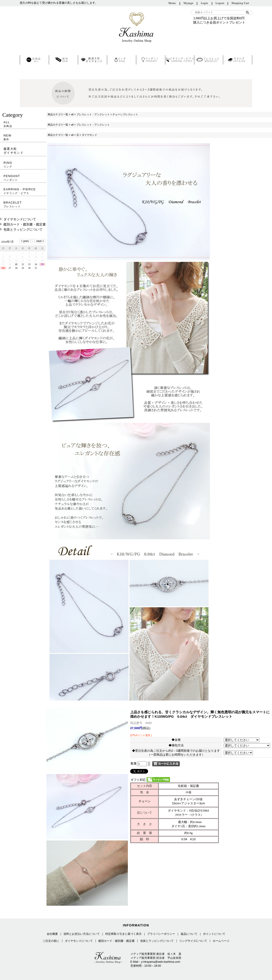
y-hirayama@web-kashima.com (161, 962)
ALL (23, 124)
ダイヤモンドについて (20, 219)
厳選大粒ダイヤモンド (13, 151)
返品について (189, 934)
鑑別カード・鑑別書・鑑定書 (25, 224)
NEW (23, 137)
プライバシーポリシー (161, 934)
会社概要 (52, 934)
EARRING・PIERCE (23, 191)
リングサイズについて (193, 941)
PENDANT (23, 178)
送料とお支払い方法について (82, 934)
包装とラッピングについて (23, 229)
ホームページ (221, 941)
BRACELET (23, 204)
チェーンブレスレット (125, 114)
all (72, 114)
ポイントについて (214, 934)
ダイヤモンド (90, 135)
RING (23, 165)
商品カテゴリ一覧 (58, 114)
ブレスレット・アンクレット (93, 114)
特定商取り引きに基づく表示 (123, 934)
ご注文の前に (51, 941)
